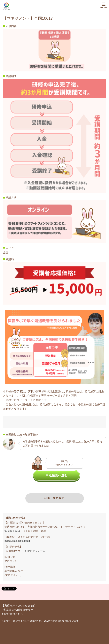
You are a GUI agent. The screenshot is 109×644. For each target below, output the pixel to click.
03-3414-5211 (12, 531)
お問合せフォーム (35, 551)
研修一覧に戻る (54, 498)
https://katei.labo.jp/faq (17, 541)
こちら (19, 614)
